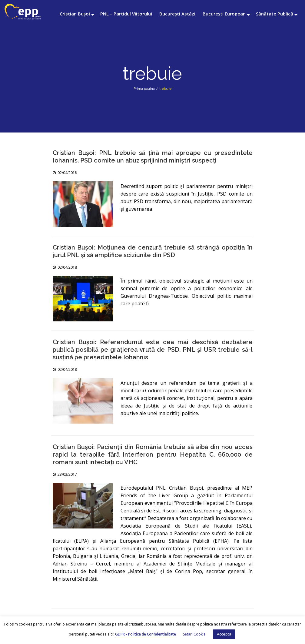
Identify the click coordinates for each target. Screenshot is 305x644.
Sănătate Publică (275, 14)
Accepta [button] (224, 634)
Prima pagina (144, 89)
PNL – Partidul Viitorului (126, 14)
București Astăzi (177, 14)
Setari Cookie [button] (194, 634)
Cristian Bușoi (75, 14)
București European (224, 14)
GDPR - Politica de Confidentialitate (146, 634)
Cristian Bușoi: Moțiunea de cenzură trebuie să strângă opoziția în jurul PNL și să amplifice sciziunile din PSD (153, 251)
